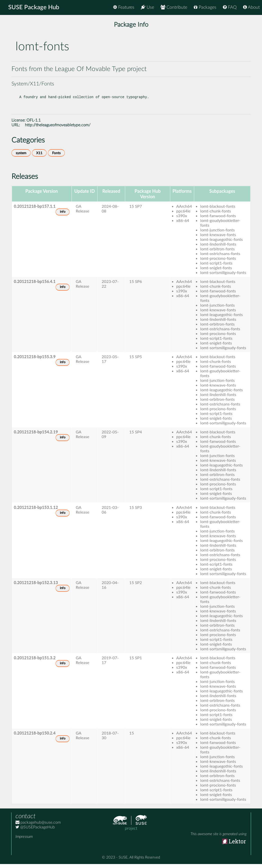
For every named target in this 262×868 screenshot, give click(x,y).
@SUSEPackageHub (35, 831)
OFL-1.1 (34, 124)
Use (147, 7)
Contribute (174, 7)
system (21, 157)
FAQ (230, 7)
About (251, 7)
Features (124, 7)
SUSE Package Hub (34, 7)
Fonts (56, 157)
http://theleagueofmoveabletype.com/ (58, 129)
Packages (205, 7)
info (63, 216)
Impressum (24, 841)
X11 (39, 157)
